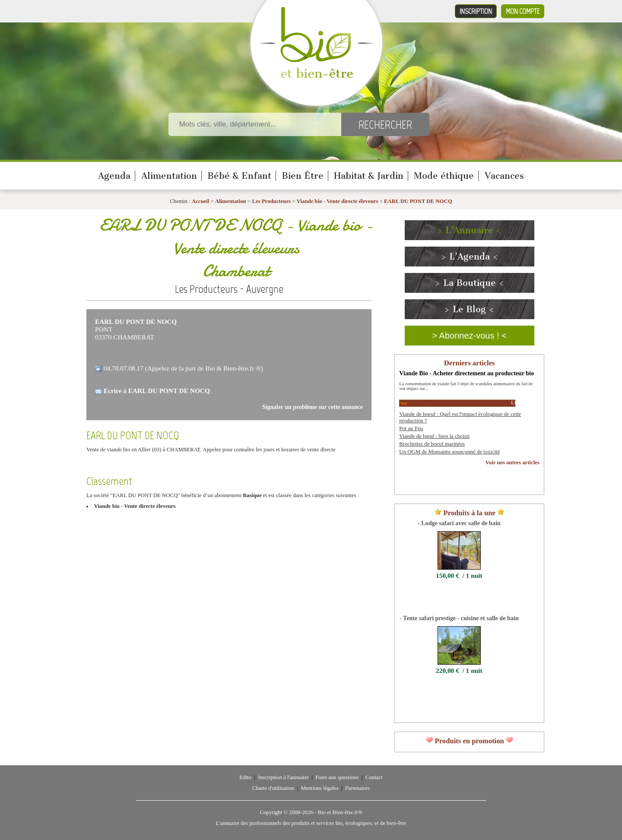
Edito (245, 777)
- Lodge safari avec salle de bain (459, 523)
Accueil (201, 201)
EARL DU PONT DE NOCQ (418, 201)
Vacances (504, 176)
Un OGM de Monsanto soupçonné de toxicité (449, 452)
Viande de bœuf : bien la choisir (434, 436)
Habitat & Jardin (369, 176)
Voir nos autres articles (513, 463)
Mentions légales (320, 788)
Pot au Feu (411, 428)
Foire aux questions (337, 777)
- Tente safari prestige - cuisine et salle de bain (459, 618)
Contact (374, 777)
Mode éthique (444, 176)
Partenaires (357, 788)
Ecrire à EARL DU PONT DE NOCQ (157, 391)
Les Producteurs (271, 201)
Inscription (476, 11)
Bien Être (303, 176)
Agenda (114, 176)
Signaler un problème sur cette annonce (313, 407)
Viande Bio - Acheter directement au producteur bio (466, 373)
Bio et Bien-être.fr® (340, 812)
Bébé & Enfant (239, 176)
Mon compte (523, 11)
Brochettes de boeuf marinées (432, 444)
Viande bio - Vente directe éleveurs (338, 201)
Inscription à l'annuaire (283, 777)
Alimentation (169, 176)
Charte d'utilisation (273, 788)
